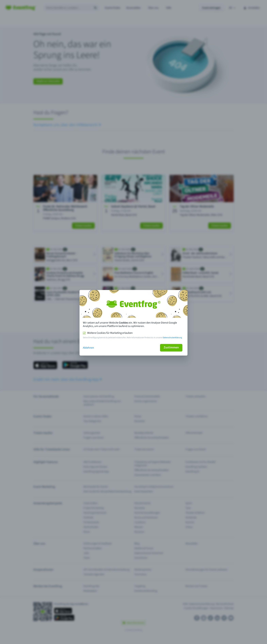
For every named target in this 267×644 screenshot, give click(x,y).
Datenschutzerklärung (172, 338)
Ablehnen (88, 348)
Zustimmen (171, 347)
